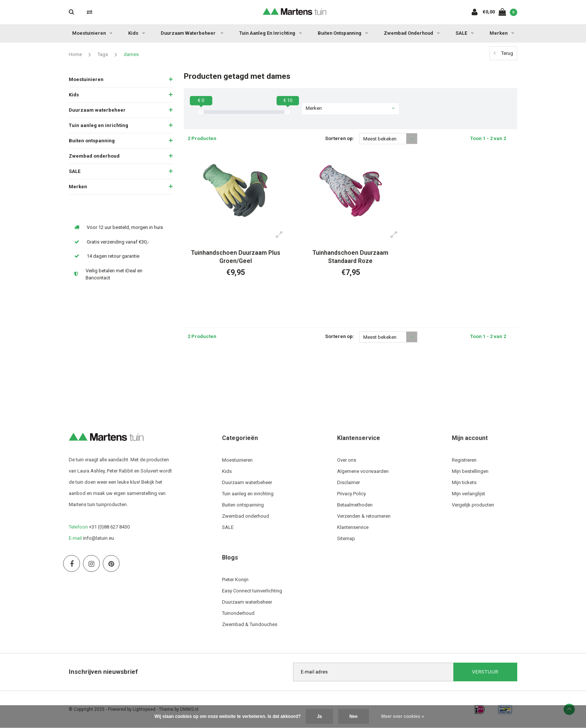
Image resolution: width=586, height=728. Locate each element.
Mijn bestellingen (470, 471)
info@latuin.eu (98, 538)
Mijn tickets (464, 482)
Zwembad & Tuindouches (250, 624)
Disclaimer (348, 482)
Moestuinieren (92, 33)
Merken (502, 33)
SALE (465, 33)
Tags (103, 54)
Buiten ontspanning (343, 33)
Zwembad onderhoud (412, 33)
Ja (319, 716)
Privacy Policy (351, 494)
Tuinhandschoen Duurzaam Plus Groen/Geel (236, 257)
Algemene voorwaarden (363, 471)
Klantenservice (353, 527)
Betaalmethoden (355, 505)
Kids (136, 33)
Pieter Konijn (235, 580)
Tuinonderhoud (238, 613)
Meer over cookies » (403, 716)
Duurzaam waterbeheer (192, 33)
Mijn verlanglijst (468, 494)
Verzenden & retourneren (364, 516)
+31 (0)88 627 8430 (109, 527)
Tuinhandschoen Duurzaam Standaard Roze (350, 257)
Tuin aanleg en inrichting (270, 33)
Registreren (464, 460)
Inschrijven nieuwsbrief (103, 672)
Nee (354, 716)
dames (131, 54)
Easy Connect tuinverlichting (252, 591)
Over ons (347, 460)
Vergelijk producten (473, 505)
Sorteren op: (340, 138)
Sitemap (346, 538)
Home (75, 54)
